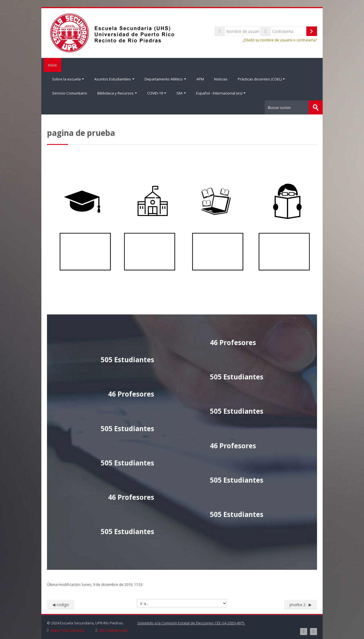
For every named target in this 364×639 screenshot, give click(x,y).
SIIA (181, 93)
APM (200, 79)
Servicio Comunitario (70, 93)
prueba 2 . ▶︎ (301, 604)
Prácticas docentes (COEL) (261, 79)
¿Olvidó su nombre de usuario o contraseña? (280, 40)
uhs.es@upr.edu (113, 630)
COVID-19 (157, 93)
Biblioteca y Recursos (117, 93)
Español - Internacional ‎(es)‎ (221, 93)
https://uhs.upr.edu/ (68, 630)
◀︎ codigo (61, 604)
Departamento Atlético (165, 79)
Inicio (51, 65)
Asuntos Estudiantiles (114, 79)
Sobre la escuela (68, 79)
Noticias (221, 79)
